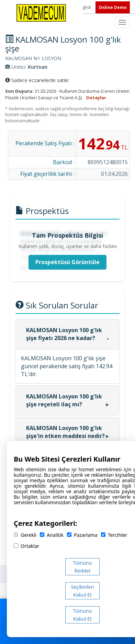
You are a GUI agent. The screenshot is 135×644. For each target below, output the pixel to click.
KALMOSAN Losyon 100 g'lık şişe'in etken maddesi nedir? (65, 432)
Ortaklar (26, 546)
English (85, 7)
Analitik (52, 535)
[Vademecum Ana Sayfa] (41, 12)
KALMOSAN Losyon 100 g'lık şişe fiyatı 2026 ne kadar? (64, 334)
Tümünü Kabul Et (83, 615)
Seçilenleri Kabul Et (83, 591)
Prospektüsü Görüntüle (67, 262)
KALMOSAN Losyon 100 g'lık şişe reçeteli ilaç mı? (64, 400)
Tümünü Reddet (83, 567)
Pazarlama (82, 535)
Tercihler (114, 535)
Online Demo (113, 7)
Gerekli (25, 535)
